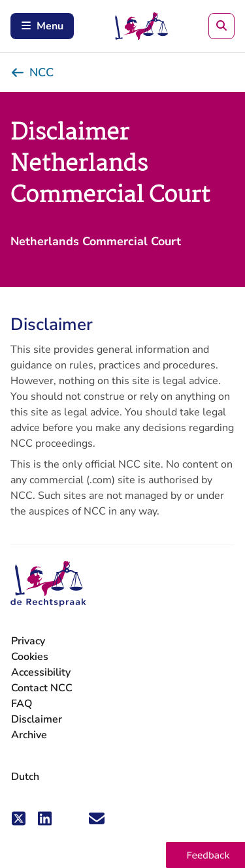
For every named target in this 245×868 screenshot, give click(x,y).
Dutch (25, 777)
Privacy (28, 641)
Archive (29, 735)
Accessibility (41, 673)
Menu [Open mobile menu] (42, 26)
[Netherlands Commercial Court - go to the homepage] (48, 584)
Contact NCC (42, 688)
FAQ (22, 704)
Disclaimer (37, 719)
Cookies (30, 657)
